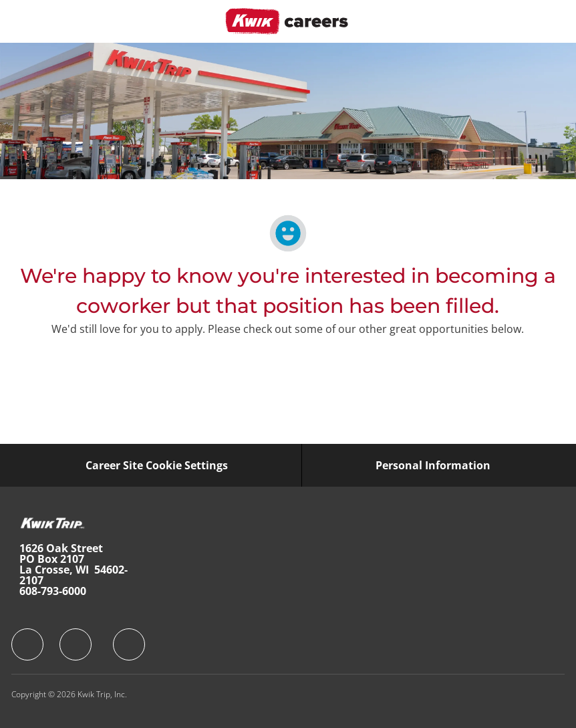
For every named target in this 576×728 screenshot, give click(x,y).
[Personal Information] (433, 465)
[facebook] (27, 644)
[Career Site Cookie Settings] (157, 465)
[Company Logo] (287, 21)
